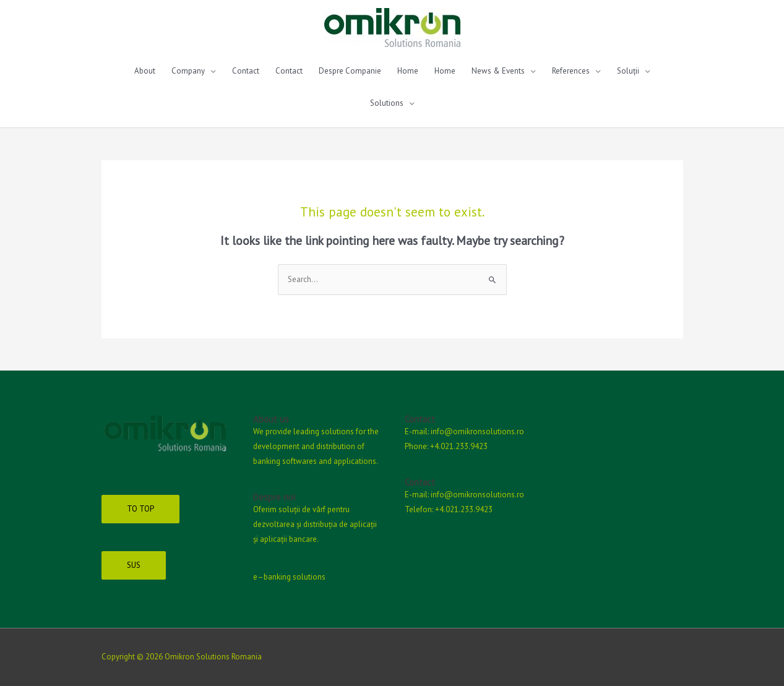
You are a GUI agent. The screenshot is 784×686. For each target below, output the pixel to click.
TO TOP (140, 509)
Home (408, 71)
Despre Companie (350, 71)
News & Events (498, 71)
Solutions (387, 103)
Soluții (628, 71)
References (571, 71)
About (145, 71)
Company (188, 71)
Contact (246, 71)
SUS (134, 565)
